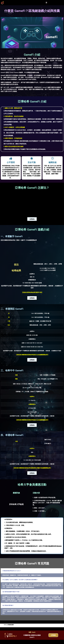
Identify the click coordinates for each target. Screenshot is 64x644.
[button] (46, 3)
